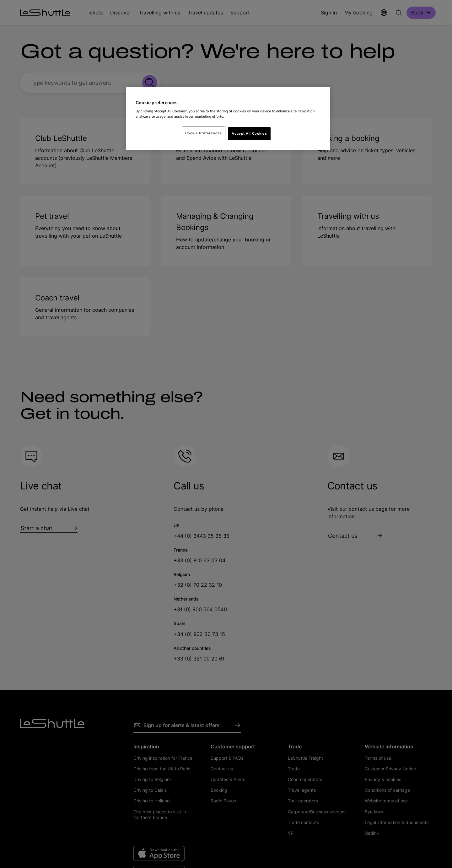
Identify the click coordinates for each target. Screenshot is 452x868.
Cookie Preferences (204, 133)
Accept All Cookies (249, 133)
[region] (228, 119)
